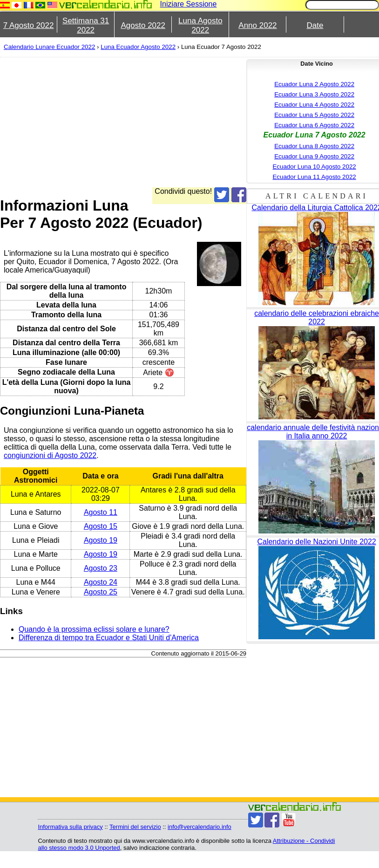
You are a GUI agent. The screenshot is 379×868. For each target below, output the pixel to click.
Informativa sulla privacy (70, 827)
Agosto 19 (101, 540)
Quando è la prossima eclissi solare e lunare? (94, 629)
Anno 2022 (257, 25)
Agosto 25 (101, 592)
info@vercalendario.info (200, 827)
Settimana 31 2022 (86, 25)
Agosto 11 (101, 512)
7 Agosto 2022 (29, 25)
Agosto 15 (101, 526)
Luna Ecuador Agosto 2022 (138, 47)
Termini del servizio (135, 827)
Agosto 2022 (143, 25)
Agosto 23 (101, 568)
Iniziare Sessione (189, 4)
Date (315, 25)
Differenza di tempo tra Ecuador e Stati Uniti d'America (109, 638)
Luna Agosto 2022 (200, 25)
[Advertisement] (180, 122)
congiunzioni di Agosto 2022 (50, 455)
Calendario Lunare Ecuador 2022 (49, 47)
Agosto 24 (101, 582)
